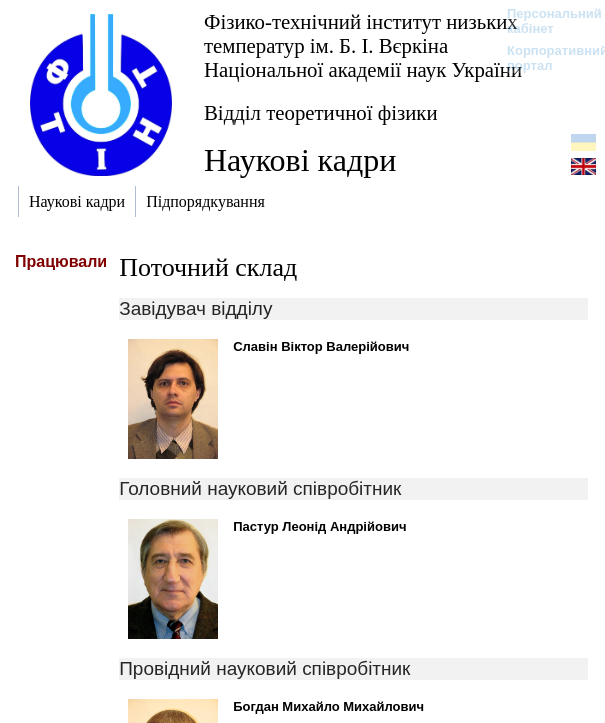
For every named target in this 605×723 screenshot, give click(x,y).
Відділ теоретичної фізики (321, 112)
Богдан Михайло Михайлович (328, 706)
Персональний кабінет (544, 21)
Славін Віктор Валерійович (321, 346)
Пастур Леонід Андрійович (319, 526)
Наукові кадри (300, 160)
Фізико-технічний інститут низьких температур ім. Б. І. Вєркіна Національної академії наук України (363, 45)
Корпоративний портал (544, 58)
